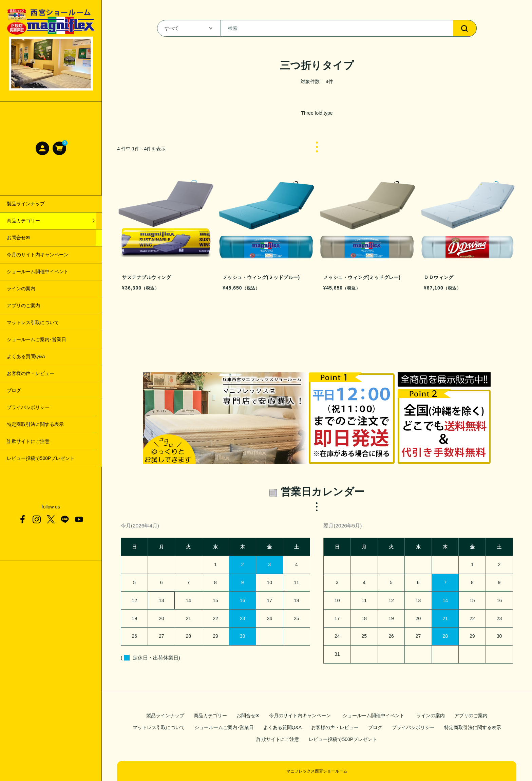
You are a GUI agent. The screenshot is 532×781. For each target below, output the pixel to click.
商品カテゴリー (210, 715)
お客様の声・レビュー (335, 727)
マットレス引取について (159, 727)
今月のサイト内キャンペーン (300, 715)
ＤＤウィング (21, 289)
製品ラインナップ (165, 715)
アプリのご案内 (471, 715)
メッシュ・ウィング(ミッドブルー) (44, 255)
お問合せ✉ (248, 715)
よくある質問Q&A (283, 727)
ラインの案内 (431, 715)
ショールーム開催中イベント (375, 715)
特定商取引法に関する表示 (473, 727)
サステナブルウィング (31, 238)
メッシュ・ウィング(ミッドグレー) (44, 272)
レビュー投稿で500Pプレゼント (343, 739)
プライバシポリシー (413, 727)
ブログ (375, 727)
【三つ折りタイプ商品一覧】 (38, 221)
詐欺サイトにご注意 (278, 739)
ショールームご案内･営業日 (224, 727)
